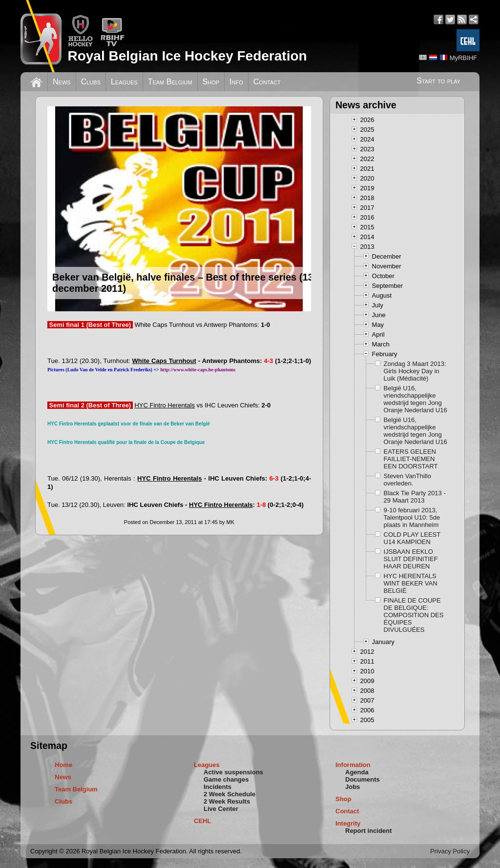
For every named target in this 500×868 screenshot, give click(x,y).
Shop (211, 82)
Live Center (221, 809)
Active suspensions (233, 772)
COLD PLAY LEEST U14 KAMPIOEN (412, 538)
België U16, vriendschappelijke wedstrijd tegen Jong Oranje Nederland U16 (416, 399)
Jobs (353, 787)
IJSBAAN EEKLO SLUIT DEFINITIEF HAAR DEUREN (411, 559)
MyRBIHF (463, 58)
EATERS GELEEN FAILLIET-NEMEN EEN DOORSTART (411, 459)
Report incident (368, 831)
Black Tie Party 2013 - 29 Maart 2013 (415, 497)
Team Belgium (170, 82)
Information (353, 765)
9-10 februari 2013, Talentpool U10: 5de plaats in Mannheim (412, 517)
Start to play (438, 81)
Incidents (218, 787)
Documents (363, 779)
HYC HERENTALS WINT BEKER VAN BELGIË (411, 583)
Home (63, 765)
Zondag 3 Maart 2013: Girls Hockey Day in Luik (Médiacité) (415, 371)
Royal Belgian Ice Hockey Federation (187, 56)
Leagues (124, 82)
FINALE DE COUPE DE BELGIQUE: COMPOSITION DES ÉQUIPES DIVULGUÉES (414, 615)
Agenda (357, 772)
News (62, 82)
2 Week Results (227, 801)
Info (236, 82)
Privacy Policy (450, 851)
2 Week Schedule (229, 794)
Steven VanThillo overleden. (407, 480)
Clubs (91, 82)
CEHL (202, 821)
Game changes (226, 779)
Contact (267, 82)
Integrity (348, 823)
